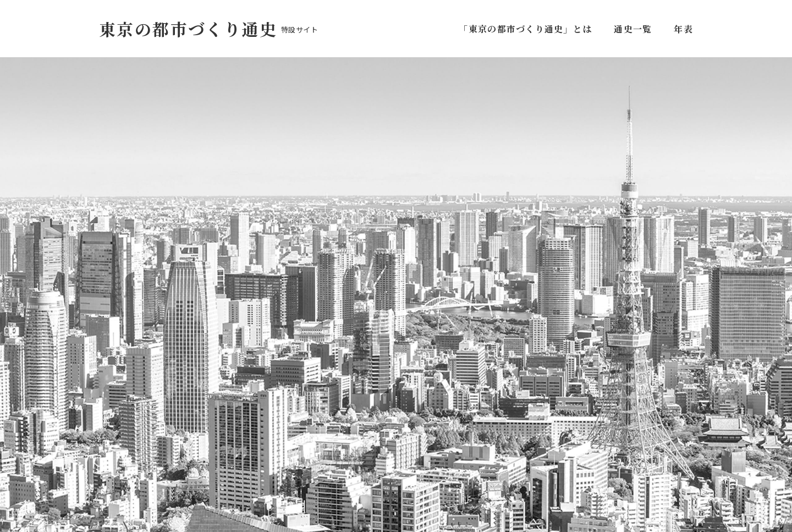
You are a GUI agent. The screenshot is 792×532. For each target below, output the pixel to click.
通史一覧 (633, 29)
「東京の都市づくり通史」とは (527, 29)
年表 (683, 29)
